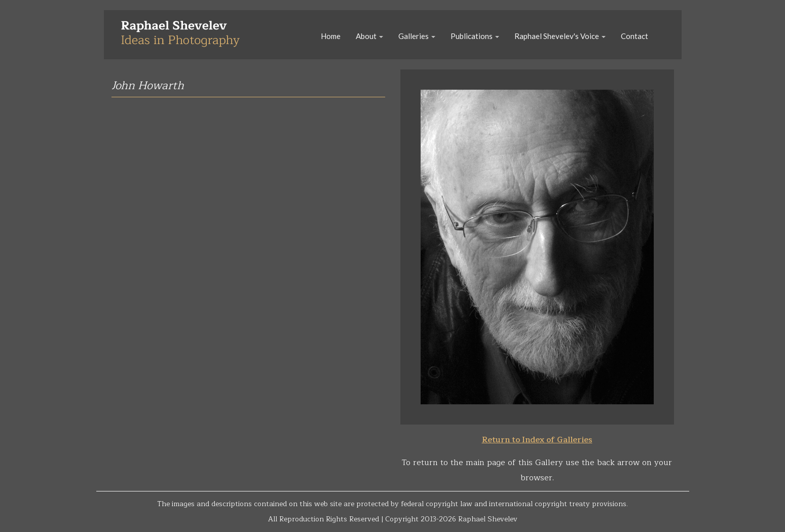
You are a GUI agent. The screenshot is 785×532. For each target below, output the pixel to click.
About (369, 36)
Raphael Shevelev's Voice (560, 36)
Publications (475, 36)
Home (331, 36)
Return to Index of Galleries (537, 440)
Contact (634, 36)
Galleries (417, 36)
